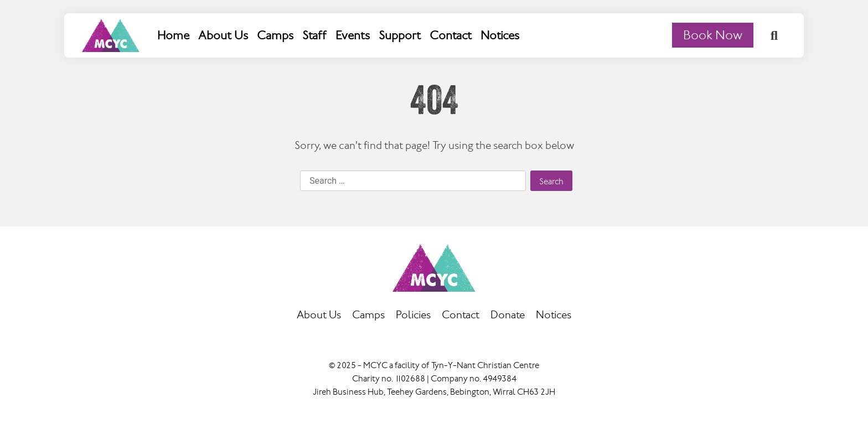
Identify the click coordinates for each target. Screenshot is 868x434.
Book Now (713, 35)
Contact (451, 35)
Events (353, 35)
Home (173, 35)
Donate (508, 315)
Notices (500, 35)
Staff (314, 35)
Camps (275, 35)
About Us (223, 35)
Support (400, 35)
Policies (413, 315)
